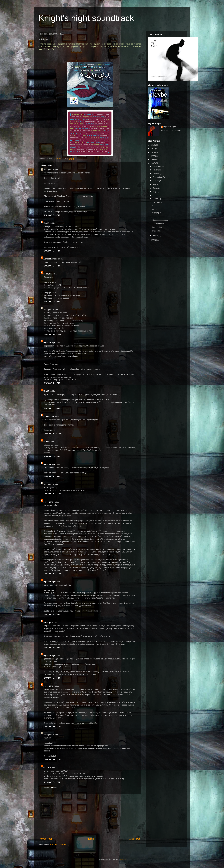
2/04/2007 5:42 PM (52, 456)
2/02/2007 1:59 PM (52, 383)
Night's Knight (50, 342)
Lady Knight (157, 227)
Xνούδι (46, 223)
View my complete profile (171, 131)
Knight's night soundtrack (86, 18)
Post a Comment (51, 788)
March (156, 199)
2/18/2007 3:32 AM (52, 782)
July (155, 184)
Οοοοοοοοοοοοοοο (160, 220)
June (155, 188)
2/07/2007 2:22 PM (52, 614)
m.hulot (47, 442)
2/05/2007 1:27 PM (52, 476)
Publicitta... (157, 231)
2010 (153, 152)
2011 (153, 149)
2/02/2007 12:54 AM (52, 334)
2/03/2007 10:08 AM (52, 434)
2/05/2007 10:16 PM (52, 494)
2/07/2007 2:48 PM (52, 647)
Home (90, 839)
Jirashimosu (49, 416)
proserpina (48, 502)
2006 (153, 240)
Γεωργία (47, 274)
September (158, 177)
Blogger (123, 860)
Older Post (135, 839)
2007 (153, 163)
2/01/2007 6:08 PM (52, 215)
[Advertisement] (90, 816)
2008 (153, 159)
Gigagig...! (156, 213)
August (156, 181)
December (157, 166)
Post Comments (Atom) (59, 844)
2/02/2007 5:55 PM (52, 408)
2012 (153, 145)
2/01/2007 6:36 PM (52, 251)
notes (155, 209)
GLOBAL (47, 768)
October (156, 174)
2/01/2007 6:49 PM (52, 266)
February (157, 202)
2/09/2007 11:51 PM (52, 760)
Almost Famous (50, 259)
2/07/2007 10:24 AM (52, 574)
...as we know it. (159, 224)
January (156, 235)
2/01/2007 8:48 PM (52, 301)
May (155, 192)
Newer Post (45, 839)
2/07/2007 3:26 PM (52, 678)
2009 (153, 156)
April (155, 195)
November (157, 170)
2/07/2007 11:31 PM (52, 727)
